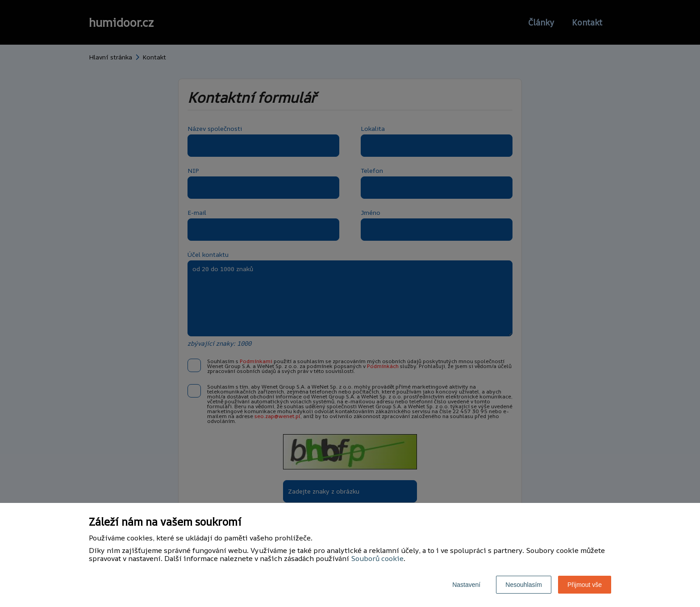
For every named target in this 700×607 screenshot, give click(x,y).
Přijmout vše (585, 585)
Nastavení (466, 585)
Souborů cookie (377, 558)
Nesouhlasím (524, 585)
